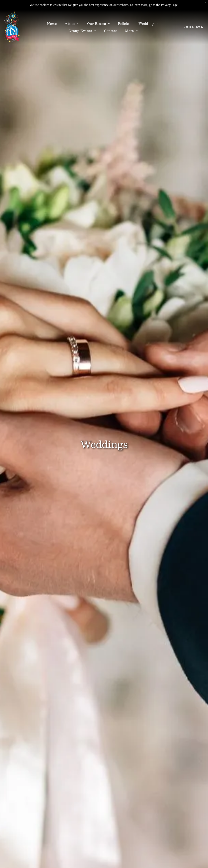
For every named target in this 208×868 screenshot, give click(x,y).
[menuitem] (52, 23)
